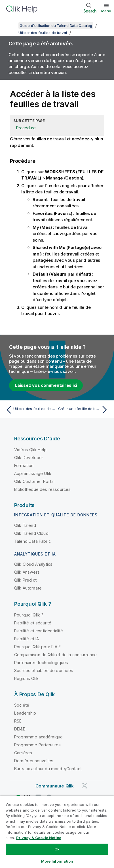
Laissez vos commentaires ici (46, 385)
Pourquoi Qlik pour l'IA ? (37, 647)
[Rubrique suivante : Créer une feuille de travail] (84, 410)
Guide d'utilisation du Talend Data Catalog (56, 26)
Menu (106, 11)
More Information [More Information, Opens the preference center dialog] (57, 861)
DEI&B (20, 729)
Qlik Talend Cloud (31, 533)
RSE (18, 721)
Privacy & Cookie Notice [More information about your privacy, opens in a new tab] (39, 838)
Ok (57, 849)
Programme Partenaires (37, 745)
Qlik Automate (28, 588)
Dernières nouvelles (34, 761)
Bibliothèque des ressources (42, 489)
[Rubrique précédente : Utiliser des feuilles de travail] (30, 410)
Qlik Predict (25, 580)
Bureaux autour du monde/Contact (48, 769)
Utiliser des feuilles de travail (43, 33)
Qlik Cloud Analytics (33, 564)
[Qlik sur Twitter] (85, 786)
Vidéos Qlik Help (30, 450)
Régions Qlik (26, 678)
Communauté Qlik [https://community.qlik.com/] (55, 786)
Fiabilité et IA (27, 639)
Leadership (25, 713)
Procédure (26, 128)
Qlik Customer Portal (34, 481)
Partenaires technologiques (41, 663)
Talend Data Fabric (32, 541)
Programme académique (38, 737)
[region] (57, 832)
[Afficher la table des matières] (11, 26)
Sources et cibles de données (44, 670)
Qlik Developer (29, 458)
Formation (24, 465)
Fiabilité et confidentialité (39, 631)
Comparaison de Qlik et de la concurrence (55, 655)
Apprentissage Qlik (33, 473)
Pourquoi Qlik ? (29, 615)
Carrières (23, 753)
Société (22, 705)
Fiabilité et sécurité (33, 623)
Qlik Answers (27, 572)
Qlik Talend (25, 525)
